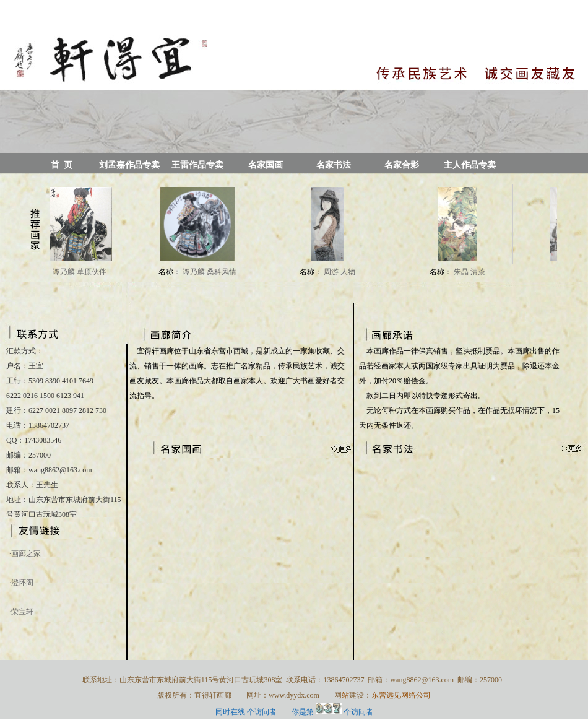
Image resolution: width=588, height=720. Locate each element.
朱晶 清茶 (470, 272)
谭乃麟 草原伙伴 (80, 272)
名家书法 (334, 165)
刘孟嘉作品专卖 (129, 165)
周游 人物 (340, 272)
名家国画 (266, 165)
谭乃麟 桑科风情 (210, 272)
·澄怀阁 (21, 583)
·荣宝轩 (21, 612)
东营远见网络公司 (401, 695)
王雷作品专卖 (197, 165)
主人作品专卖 (470, 165)
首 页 (62, 165)
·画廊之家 (25, 553)
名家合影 (402, 165)
